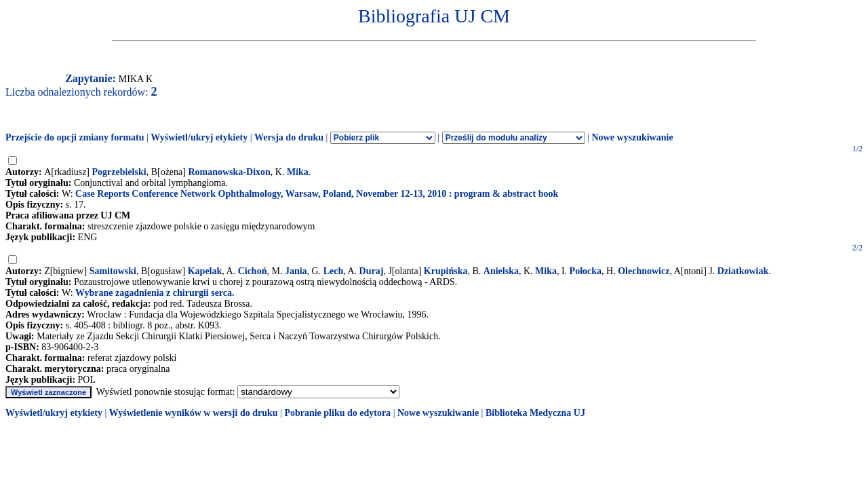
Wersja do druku (289, 137)
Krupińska (446, 271)
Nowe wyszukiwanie (632, 137)
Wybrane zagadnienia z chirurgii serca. (155, 293)
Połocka (586, 271)
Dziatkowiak (743, 271)
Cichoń (253, 271)
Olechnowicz (644, 271)
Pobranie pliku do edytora (337, 413)
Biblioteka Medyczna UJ (535, 413)
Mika (298, 172)
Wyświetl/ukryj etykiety (199, 137)
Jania (296, 271)
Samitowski (113, 271)
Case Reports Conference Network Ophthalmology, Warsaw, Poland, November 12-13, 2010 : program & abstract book (317, 194)
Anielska (501, 271)
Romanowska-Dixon (229, 172)
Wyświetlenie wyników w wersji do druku (194, 413)
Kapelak (205, 271)
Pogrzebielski (119, 172)
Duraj (372, 271)
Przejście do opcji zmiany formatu (75, 137)
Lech (334, 271)
